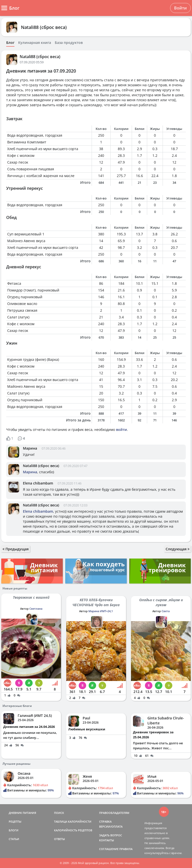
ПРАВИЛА (126, 849)
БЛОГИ (14, 830)
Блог (10, 43)
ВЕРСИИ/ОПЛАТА (111, 826)
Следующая (178, 549)
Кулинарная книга (35, 43)
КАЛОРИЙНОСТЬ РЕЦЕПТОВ (73, 830)
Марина (30, 448)
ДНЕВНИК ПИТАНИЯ (22, 813)
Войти (180, 8)
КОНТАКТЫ (107, 840)
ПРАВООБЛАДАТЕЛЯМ (114, 813)
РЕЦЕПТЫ (15, 821)
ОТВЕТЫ (60, 839)
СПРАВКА (105, 821)
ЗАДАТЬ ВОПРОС (111, 835)
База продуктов (69, 43)
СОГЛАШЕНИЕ (109, 849)
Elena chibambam (38, 483)
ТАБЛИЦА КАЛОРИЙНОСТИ (73, 821)
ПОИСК (59, 813)
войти (122, 430)
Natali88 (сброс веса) (44, 27)
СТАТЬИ (14, 839)
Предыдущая (16, 549)
